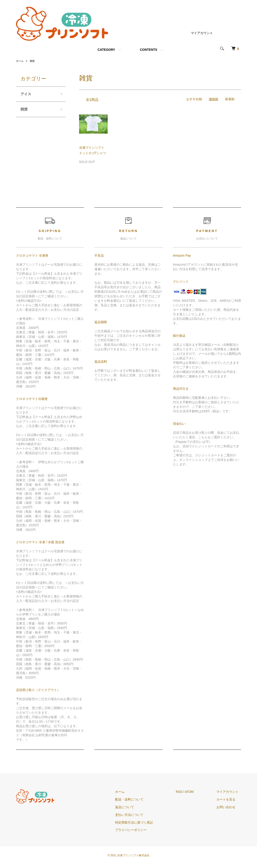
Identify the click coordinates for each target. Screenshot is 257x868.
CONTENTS (149, 50)
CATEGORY (106, 50)
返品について (132, 807)
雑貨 (33, 61)
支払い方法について (137, 815)
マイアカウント (202, 33)
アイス (27, 95)
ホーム (20, 61)
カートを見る (229, 799)
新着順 (230, 99)
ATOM (194, 792)
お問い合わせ (229, 807)
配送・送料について (137, 799)
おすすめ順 (194, 99)
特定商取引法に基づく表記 (142, 822)
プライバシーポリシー (139, 830)
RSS (184, 792)
